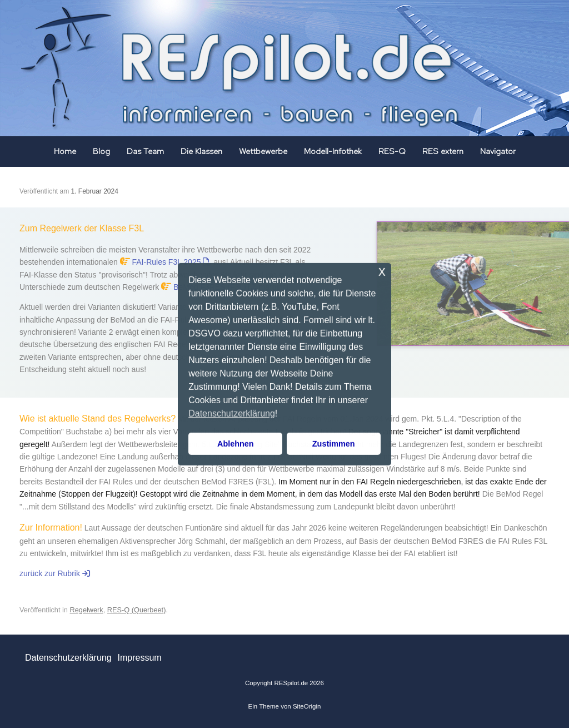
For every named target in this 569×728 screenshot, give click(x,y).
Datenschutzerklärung (68, 658)
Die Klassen (201, 151)
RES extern (443, 151)
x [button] (382, 271)
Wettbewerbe (263, 151)
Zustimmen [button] (334, 444)
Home (65, 151)
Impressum (139, 658)
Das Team (145, 151)
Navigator (498, 151)
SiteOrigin (307, 706)
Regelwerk (87, 610)
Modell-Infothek (333, 151)
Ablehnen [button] (236, 444)
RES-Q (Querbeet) (137, 610)
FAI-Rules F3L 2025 (171, 262)
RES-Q (392, 151)
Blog (101, 151)
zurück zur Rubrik (55, 573)
